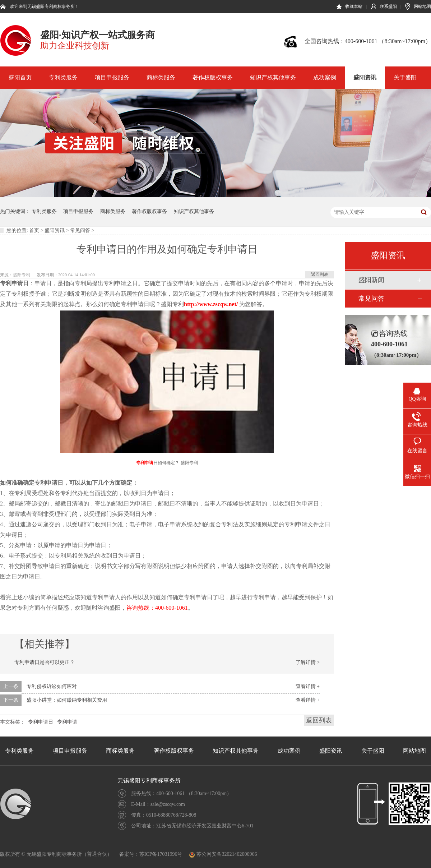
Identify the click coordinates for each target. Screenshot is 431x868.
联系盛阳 (388, 6)
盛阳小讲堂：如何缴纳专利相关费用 (67, 700)
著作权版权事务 (213, 77)
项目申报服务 (112, 77)
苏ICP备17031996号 (161, 854)
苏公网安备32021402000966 (223, 854)
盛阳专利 (22, 275)
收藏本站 (354, 6)
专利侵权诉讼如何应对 (52, 686)
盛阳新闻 (371, 280)
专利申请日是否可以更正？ (45, 662)
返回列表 (320, 274)
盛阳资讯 (365, 77)
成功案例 (325, 77)
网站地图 (422, 6)
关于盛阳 (405, 77)
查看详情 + (308, 686)
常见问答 (80, 230)
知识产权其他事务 (273, 77)
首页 (34, 230)
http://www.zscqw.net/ (211, 304)
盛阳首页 (20, 77)
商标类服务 (161, 77)
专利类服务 (63, 77)
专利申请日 (41, 722)
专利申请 (145, 463)
